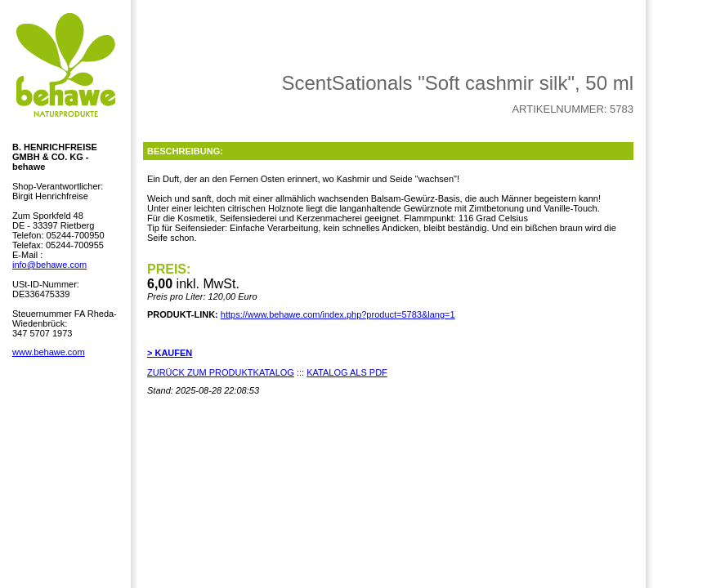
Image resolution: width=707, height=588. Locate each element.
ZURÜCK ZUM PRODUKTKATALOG (221, 372)
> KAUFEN (170, 353)
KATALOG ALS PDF (347, 372)
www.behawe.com (49, 352)
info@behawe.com (49, 265)
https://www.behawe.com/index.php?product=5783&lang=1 (338, 314)
